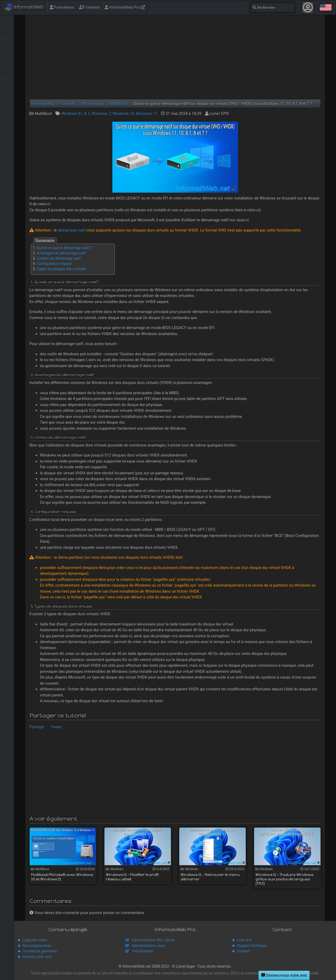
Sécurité (7, 84)
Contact (243, 951)
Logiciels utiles (35, 940)
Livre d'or (244, 940)
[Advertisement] (175, 57)
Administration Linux (149, 946)
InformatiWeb (24, 7)
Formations (62, 7)
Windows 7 (101, 114)
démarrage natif (72, 230)
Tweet (56, 727)
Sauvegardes (7, 74)
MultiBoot (7, 64)
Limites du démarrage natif (59, 258)
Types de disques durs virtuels (61, 269)
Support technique (252, 946)
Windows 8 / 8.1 (76, 114)
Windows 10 (123, 114)
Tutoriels (90, 7)
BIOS (7, 44)
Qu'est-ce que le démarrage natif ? (64, 248)
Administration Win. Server (153, 940)
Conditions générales (40, 951)
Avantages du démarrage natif (61, 253)
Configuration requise (54, 264)
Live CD (7, 54)
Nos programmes (37, 946)
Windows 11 (146, 114)
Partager (37, 727)
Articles (7, 34)
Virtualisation (7, 94)
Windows (7, 114)
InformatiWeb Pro (125, 7)
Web (7, 104)
